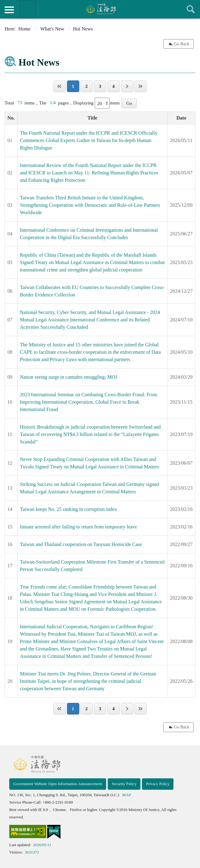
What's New (52, 29)
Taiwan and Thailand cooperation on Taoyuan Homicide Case (81, 544)
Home (25, 29)
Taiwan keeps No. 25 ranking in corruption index (69, 509)
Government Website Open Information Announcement (58, 784)
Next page (127, 86)
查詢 (191, 9)
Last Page (140, 86)
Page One (60, 86)
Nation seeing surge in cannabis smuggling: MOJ (69, 377)
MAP (127, 795)
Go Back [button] (182, 44)
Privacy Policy (158, 784)
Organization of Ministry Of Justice (28, 9)
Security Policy (124, 784)
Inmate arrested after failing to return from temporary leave (79, 527)
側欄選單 (9, 10)
